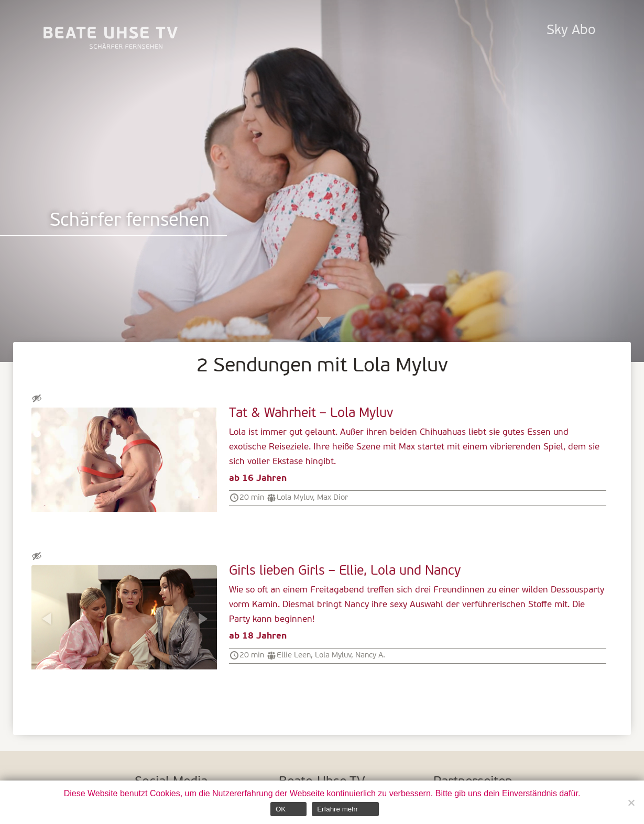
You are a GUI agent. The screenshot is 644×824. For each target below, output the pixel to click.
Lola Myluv (295, 498)
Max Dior (332, 498)
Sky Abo (571, 31)
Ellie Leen (294, 655)
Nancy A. (370, 655)
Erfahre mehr (337, 809)
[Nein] (631, 803)
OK (281, 809)
